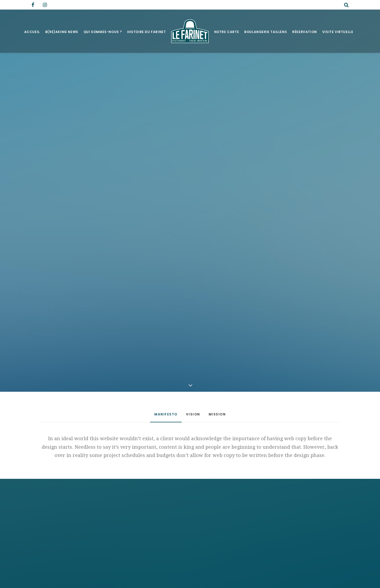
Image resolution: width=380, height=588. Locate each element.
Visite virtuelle (338, 32)
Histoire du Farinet (146, 32)
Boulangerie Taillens (266, 32)
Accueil (32, 32)
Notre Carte (227, 32)
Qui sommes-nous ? (103, 32)
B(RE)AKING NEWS (62, 32)
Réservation (305, 32)
